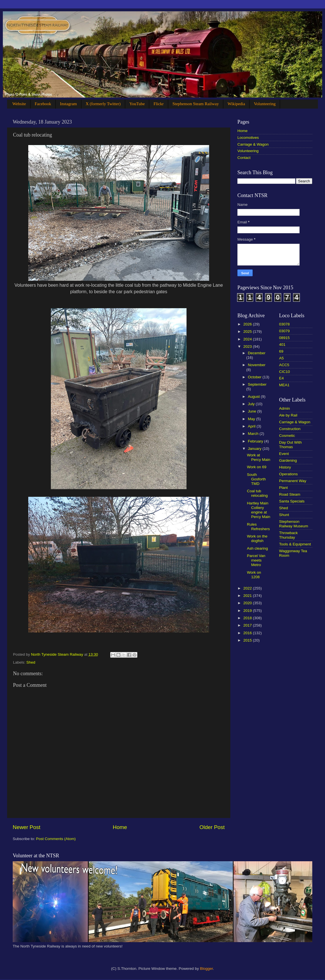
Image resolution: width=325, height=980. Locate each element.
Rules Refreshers (258, 527)
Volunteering (265, 104)
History (285, 467)
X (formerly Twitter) (103, 104)
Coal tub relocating (257, 493)
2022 (248, 588)
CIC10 (285, 372)
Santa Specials (292, 501)
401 (282, 345)
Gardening (288, 460)
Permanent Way (293, 481)
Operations (289, 474)
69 (281, 351)
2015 (248, 640)
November (257, 365)
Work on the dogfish (257, 538)
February (256, 441)
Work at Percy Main (259, 457)
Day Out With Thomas (291, 445)
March (254, 434)
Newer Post (27, 827)
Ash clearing (257, 548)
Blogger (206, 969)
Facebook (43, 104)
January (255, 449)
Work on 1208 (254, 575)
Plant (284, 488)
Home (120, 827)
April (252, 426)
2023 (248, 347)
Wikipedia (236, 104)
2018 (248, 618)
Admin (285, 408)
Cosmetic (287, 436)
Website (19, 104)
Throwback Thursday (289, 535)
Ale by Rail (288, 415)
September (257, 384)
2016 (248, 633)
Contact (244, 158)
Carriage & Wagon (253, 144)
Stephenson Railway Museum (294, 524)
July (252, 404)
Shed (31, 662)
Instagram (68, 104)
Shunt (284, 515)
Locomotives (248, 138)
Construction (290, 429)
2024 (248, 339)
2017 (248, 625)
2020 (248, 603)
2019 (248, 611)
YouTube (137, 104)
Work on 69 (257, 467)
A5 (282, 358)
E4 (282, 378)
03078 (285, 324)
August (254, 397)
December (257, 353)
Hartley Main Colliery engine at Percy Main (259, 510)
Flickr (159, 104)
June (253, 411)
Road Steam (290, 494)
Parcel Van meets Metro (256, 560)
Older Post (212, 827)
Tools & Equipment (295, 544)
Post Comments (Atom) (56, 839)
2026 (248, 324)
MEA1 (284, 385)
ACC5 (284, 365)
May (252, 419)
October (255, 377)
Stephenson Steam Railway (196, 104)
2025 (248, 332)
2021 (248, 596)
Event (284, 454)
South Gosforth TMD (256, 479)
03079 (285, 331)
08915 (285, 338)
